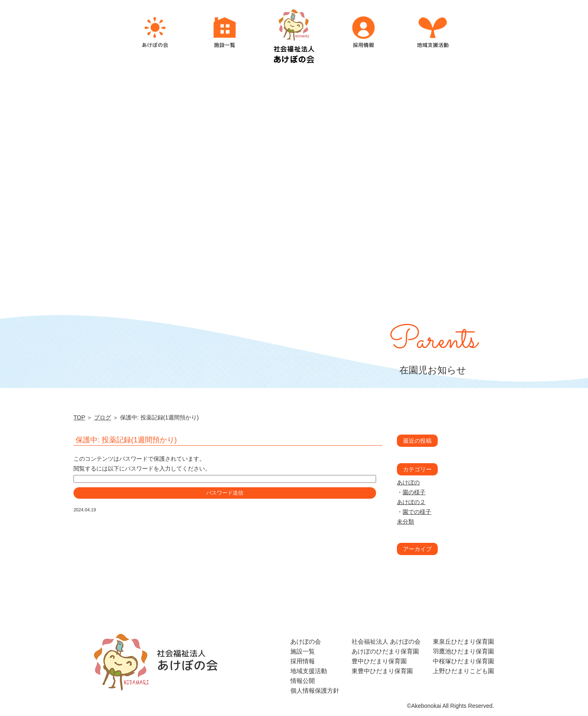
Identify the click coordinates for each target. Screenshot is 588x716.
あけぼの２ (411, 502)
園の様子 (414, 492)
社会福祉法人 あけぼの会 (386, 641)
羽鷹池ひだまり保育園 (463, 651)
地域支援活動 (309, 671)
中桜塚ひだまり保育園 (463, 661)
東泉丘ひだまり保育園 (463, 641)
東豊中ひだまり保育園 (382, 671)
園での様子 (417, 512)
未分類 (405, 522)
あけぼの (408, 482)
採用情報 (303, 661)
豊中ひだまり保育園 (379, 661)
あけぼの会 (306, 641)
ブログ (102, 417)
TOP (79, 417)
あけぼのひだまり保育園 (385, 651)
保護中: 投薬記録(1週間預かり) (126, 440)
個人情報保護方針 (315, 690)
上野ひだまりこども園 (463, 671)
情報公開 (303, 681)
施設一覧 (303, 651)
